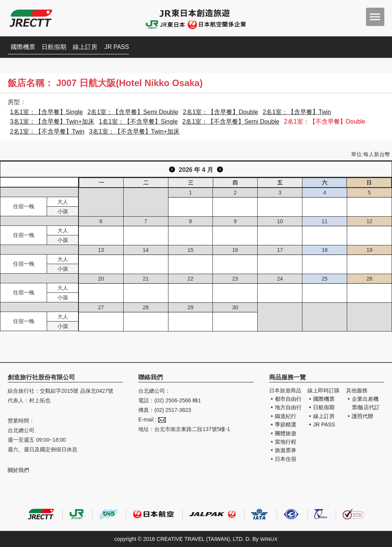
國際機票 (24, 47)
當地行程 (286, 442)
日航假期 (56, 47)
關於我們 (18, 470)
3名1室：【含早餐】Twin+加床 (52, 122)
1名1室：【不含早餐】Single (138, 122)
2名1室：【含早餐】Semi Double (133, 112)
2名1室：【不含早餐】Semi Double (231, 122)
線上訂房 (88, 47)
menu (375, 17)
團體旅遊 (286, 433)
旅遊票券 (286, 450)
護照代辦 (363, 416)
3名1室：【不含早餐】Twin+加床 (134, 131)
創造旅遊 (31, 18)
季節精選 (286, 425)
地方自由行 (288, 407)
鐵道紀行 (286, 416)
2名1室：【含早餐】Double (221, 112)
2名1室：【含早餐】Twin (297, 112)
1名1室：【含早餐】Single (46, 112)
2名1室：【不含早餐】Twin (47, 131)
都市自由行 (288, 399)
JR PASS (121, 47)
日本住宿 (286, 459)
